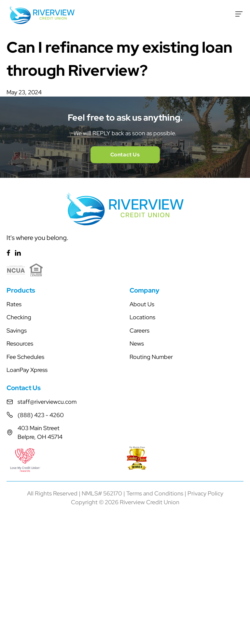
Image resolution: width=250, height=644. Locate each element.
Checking (19, 317)
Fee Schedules (25, 357)
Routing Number (151, 357)
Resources (20, 343)
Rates (14, 304)
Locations (142, 317)
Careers (139, 330)
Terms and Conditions (155, 493)
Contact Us (125, 155)
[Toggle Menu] (239, 14)
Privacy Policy (205, 493)
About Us (142, 304)
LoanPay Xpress (27, 370)
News (137, 343)
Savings (17, 330)
